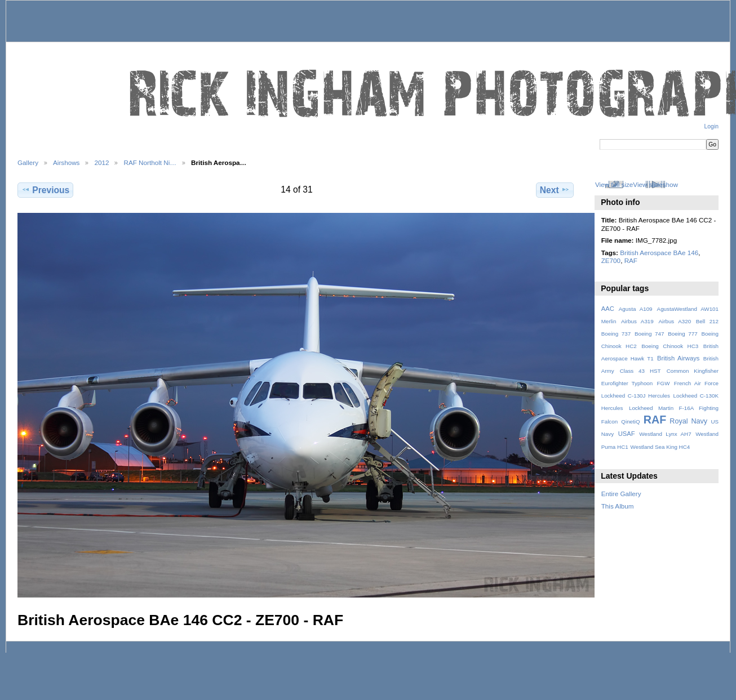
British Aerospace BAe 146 (659, 253)
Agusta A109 (636, 309)
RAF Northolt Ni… (150, 162)
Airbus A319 (637, 321)
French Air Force (696, 383)
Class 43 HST (640, 371)
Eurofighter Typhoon (627, 383)
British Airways (678, 358)
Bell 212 (707, 321)
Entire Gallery (621, 494)
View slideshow (655, 184)
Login (711, 126)
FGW (664, 383)
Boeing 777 (683, 334)
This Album (618, 506)
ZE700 (611, 260)
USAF (627, 434)
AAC (608, 309)
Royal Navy (688, 421)
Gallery (28, 162)
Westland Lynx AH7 (665, 434)
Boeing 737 (616, 334)
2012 (101, 162)
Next (555, 190)
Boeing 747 (649, 334)
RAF (631, 260)
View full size (614, 184)
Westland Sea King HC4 (660, 447)
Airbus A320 (675, 321)
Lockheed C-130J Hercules (636, 396)
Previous (45, 190)
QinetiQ (630, 422)
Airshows (66, 162)
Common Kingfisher (693, 371)
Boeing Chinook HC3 (670, 346)
